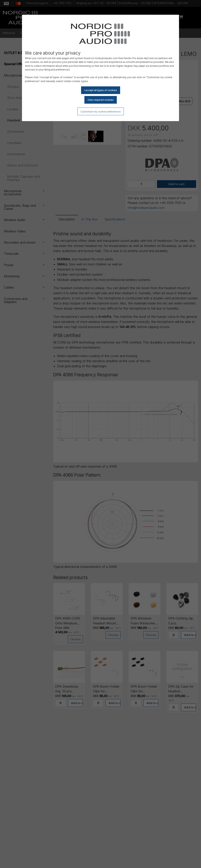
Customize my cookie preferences (101, 112)
